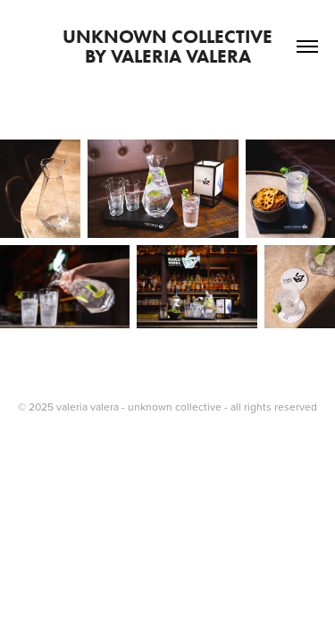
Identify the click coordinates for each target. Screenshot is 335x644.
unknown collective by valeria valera (190, 46)
